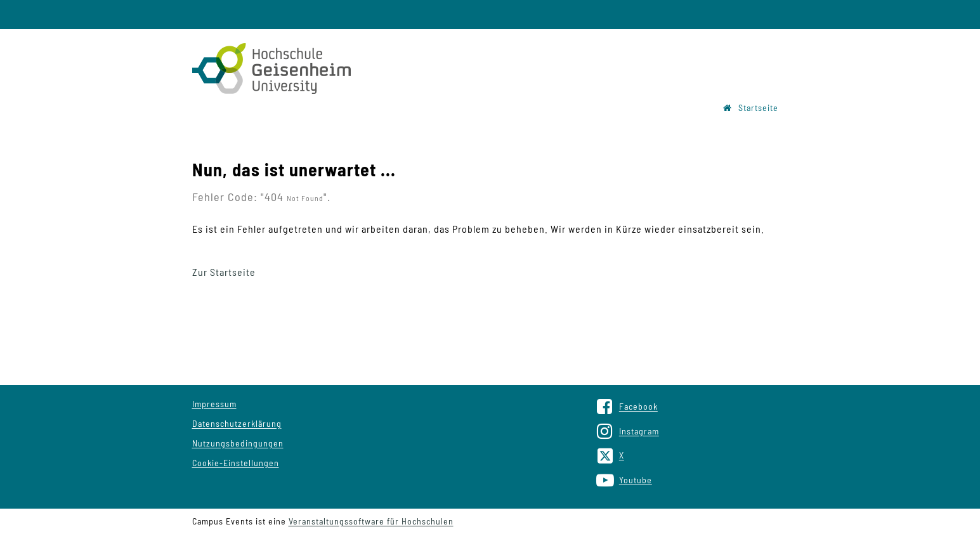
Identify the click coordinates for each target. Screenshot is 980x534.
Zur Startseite (224, 272)
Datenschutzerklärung (237, 423)
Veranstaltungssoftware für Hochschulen (371, 521)
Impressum (214, 404)
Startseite (751, 107)
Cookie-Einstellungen (236, 463)
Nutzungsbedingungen (238, 443)
